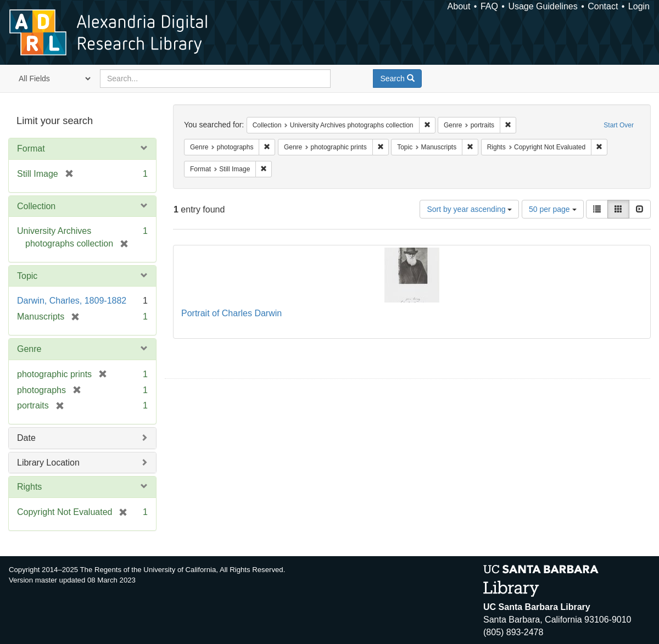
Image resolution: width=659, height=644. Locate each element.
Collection (36, 206)
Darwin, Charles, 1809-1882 (72, 301)
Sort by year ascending (469, 209)
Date (26, 438)
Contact (603, 6)
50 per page (553, 209)
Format (31, 149)
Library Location (48, 463)
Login (639, 6)
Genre (29, 349)
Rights (29, 487)
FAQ (489, 6)
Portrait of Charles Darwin (231, 313)
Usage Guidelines (543, 6)
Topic (27, 276)
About (459, 6)
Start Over (619, 125)
